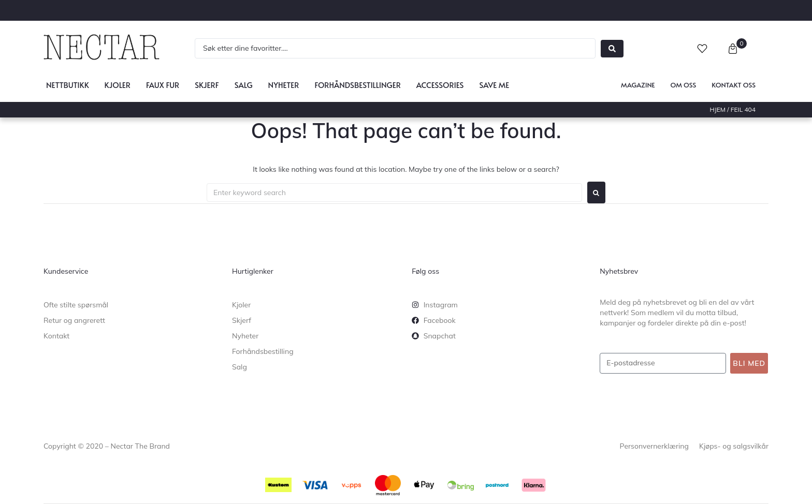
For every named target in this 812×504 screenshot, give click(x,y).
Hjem (718, 109)
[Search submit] (612, 49)
